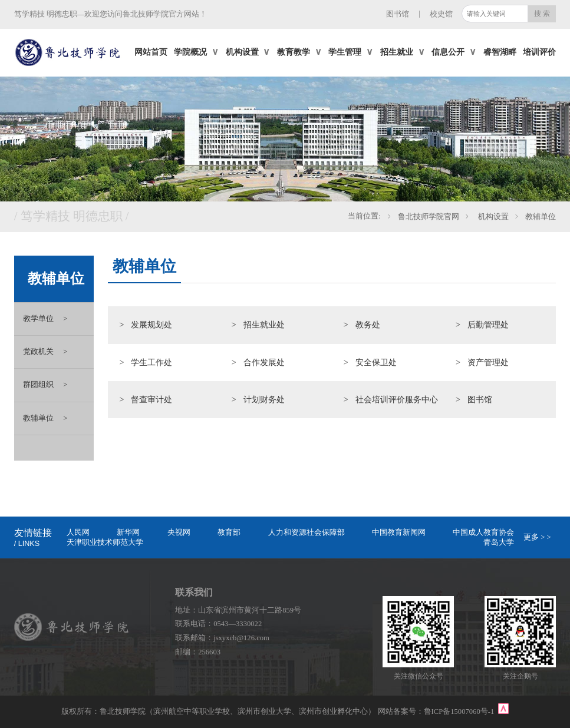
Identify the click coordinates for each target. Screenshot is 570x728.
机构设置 (492, 217)
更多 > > (537, 537)
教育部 (229, 532)
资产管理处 (488, 362)
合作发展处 (264, 362)
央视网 (179, 532)
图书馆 (398, 14)
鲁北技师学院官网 (429, 217)
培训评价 (539, 52)
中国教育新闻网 (399, 532)
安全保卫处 (376, 362)
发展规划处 (151, 325)
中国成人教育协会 (483, 532)
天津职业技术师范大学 (105, 542)
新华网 (128, 532)
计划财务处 (264, 399)
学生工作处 (151, 362)
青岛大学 (499, 542)
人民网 (78, 532)
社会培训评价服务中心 (397, 399)
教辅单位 (541, 217)
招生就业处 (264, 325)
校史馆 (441, 14)
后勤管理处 (488, 325)
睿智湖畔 (500, 52)
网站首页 (151, 52)
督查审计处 (151, 399)
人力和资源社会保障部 (307, 532)
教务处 (368, 325)
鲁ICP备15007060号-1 (460, 712)
